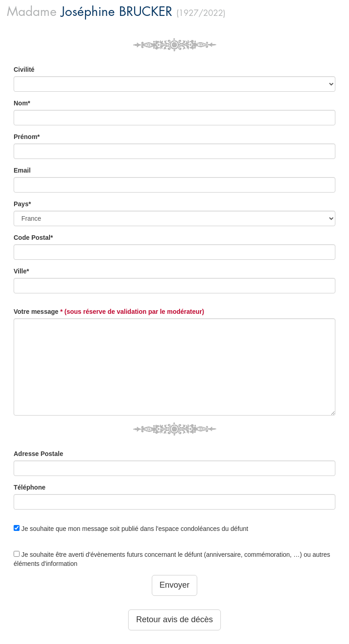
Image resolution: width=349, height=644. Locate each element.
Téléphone (30, 487)
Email (22, 170)
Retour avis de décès (174, 619)
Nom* (22, 103)
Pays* (22, 204)
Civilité (24, 69)
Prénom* (27, 137)
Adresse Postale (38, 454)
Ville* (21, 271)
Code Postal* (33, 238)
